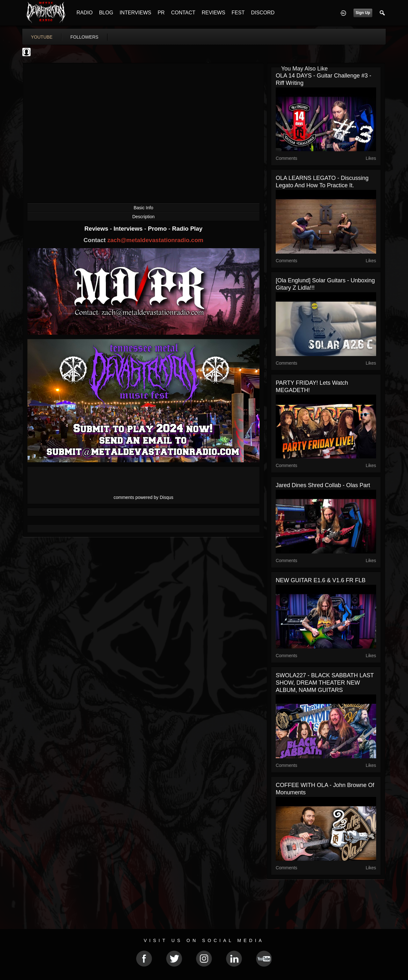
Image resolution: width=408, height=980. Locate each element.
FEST (238, 13)
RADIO (85, 13)
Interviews (129, 229)
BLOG (106, 13)
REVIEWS (214, 13)
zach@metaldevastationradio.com (155, 240)
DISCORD (263, 13)
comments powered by (143, 497)
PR (161, 13)
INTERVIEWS (135, 13)
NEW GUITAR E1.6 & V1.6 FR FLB (321, 580)
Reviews (97, 229)
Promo (158, 229)
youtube (42, 37)
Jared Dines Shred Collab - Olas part (323, 485)
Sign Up (363, 13)
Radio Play (187, 229)
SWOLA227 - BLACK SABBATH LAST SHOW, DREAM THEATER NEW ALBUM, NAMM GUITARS (325, 683)
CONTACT (183, 13)
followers (84, 37)
